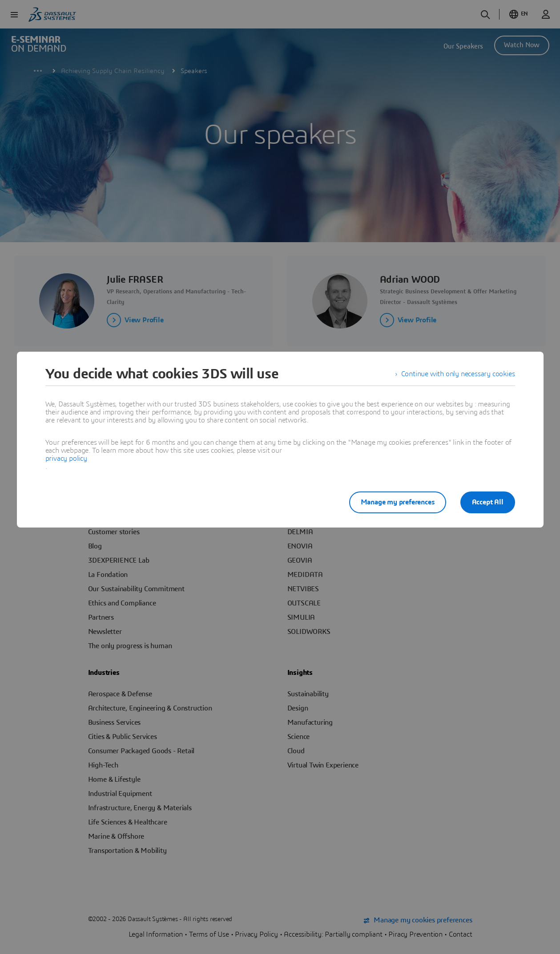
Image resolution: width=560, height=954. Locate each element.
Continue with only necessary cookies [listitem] (458, 374)
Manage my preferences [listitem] (398, 502)
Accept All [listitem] (488, 502)
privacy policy (66, 459)
